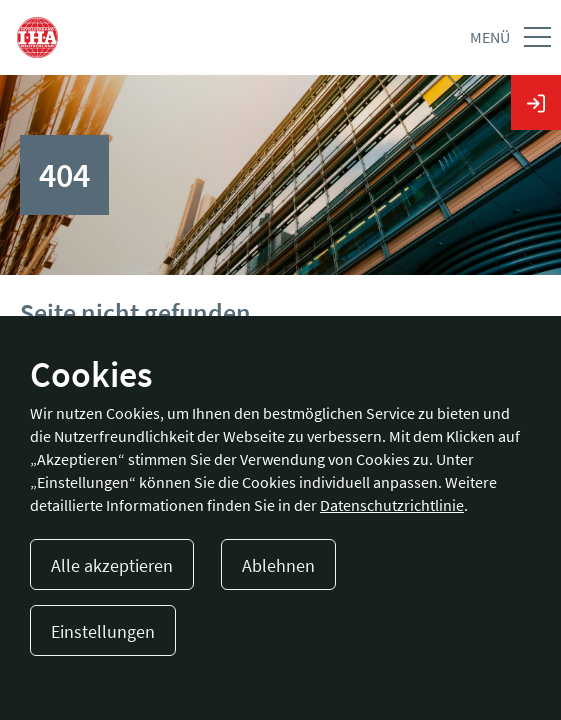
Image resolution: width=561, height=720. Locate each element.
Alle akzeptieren (112, 565)
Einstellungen (103, 631)
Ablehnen (278, 565)
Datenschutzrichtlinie (392, 505)
